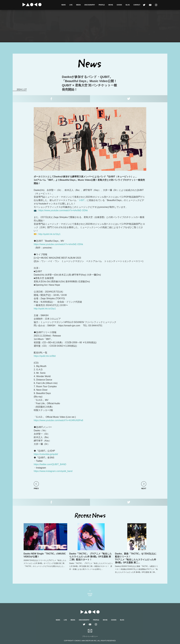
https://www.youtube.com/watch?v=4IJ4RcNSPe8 (58, 420)
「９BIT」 (82, 200)
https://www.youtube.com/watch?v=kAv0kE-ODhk (63, 210)
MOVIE (111, 5)
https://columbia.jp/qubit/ (46, 454)
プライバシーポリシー (90, 636)
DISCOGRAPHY (90, 5)
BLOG (128, 5)
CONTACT (137, 5)
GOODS (119, 5)
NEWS (64, 5)
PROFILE (102, 5)
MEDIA (78, 5)
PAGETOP (90, 595)
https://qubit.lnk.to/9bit (45, 356)
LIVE (71, 5)
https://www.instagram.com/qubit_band (53, 471)
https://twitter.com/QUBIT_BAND (50, 464)
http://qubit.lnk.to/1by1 (49, 234)
